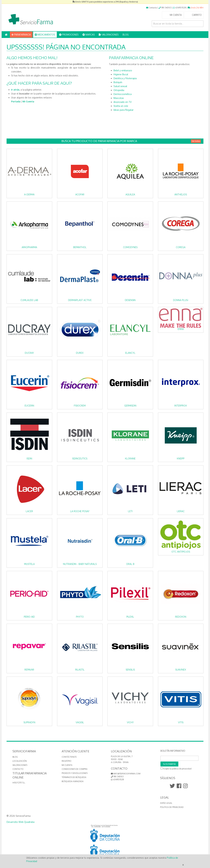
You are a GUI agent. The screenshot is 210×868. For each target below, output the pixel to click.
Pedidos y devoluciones (75, 773)
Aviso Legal (166, 803)
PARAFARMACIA (21, 35)
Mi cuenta (67, 765)
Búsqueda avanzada (73, 781)
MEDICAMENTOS (45, 35)
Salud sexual (120, 86)
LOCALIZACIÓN (20, 761)
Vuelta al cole (121, 106)
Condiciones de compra (75, 769)
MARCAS (89, 35)
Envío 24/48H (196, 8)
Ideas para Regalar (124, 110)
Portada (16, 101)
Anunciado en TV (122, 102)
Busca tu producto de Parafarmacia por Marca (131, 141)
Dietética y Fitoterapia (125, 78)
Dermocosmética (123, 94)
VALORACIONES (109, 35)
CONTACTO (18, 769)
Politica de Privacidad (172, 807)
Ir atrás (15, 90)
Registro (67, 761)
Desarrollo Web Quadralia (21, 822)
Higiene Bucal (121, 74)
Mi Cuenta (28, 101)
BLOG (126, 35)
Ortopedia (119, 90)
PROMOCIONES (69, 35)
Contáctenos (69, 757)
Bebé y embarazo (123, 70)
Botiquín (118, 82)
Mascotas (119, 98)
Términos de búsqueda (74, 777)
